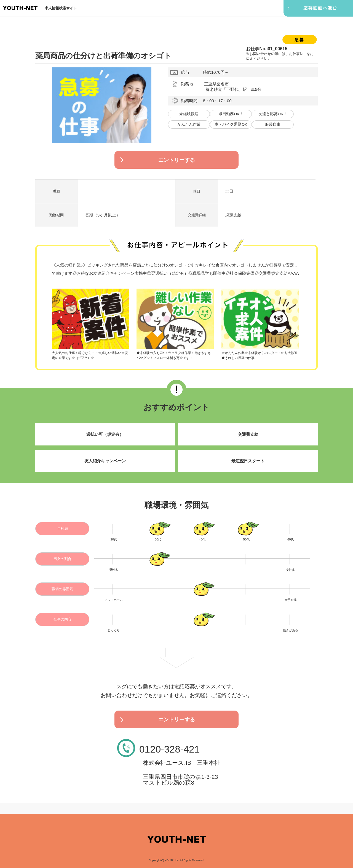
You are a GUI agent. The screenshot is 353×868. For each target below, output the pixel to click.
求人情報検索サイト (61, 8)
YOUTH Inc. (172, 860)
